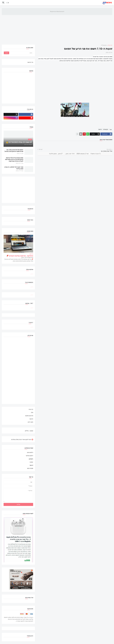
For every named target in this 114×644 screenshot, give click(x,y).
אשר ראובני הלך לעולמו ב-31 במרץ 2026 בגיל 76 (14, 168)
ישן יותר (41, 149)
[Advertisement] (57, 28)
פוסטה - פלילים (29, 431)
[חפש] (21, 53)
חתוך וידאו (30, 422)
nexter (31, 462)
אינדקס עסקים (29, 416)
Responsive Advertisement (57, 11)
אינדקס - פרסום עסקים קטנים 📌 (20, 256)
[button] (8, 3)
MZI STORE (30, 468)
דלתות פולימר (29, 456)
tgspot (31, 465)
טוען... (32, 274)
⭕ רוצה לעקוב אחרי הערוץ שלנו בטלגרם (22, 439)
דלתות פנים (30, 453)
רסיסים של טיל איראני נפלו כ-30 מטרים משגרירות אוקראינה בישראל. (14, 151)
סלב (32, 412)
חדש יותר (109, 149)
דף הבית (110, 45)
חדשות (100, 129)
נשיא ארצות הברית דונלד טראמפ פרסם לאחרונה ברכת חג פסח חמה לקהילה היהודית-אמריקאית (14, 159)
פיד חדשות (30, 62)
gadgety (31, 459)
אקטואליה (104, 45)
